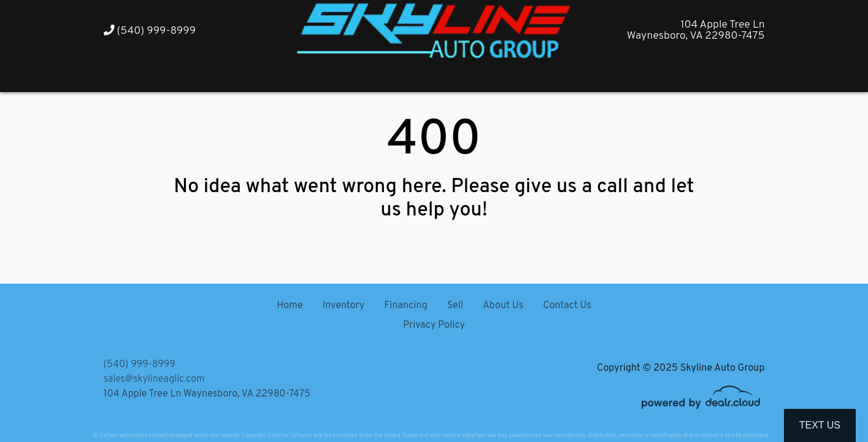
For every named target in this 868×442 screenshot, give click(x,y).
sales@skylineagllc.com (154, 379)
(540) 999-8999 (150, 31)
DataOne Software (290, 436)
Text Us (820, 425)
